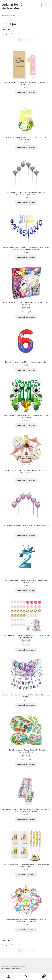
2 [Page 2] (23, 40)
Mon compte (9, 977)
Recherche (26, 977)
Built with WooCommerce (11, 969)
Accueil (7, 16)
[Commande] (13, 29)
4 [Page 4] (30, 40)
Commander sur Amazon (26, 92)
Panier (40, 975)
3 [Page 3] (26, 40)
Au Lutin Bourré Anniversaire (12, 6)
